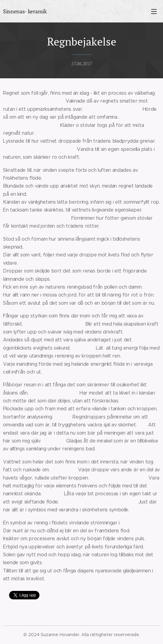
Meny (154, 12)
